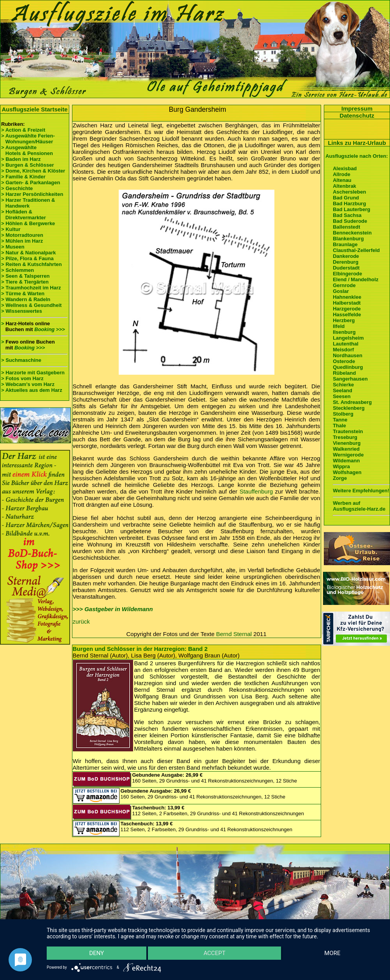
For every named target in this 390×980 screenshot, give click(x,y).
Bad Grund (346, 198)
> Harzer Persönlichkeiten (32, 194)
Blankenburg (348, 239)
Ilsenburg (344, 332)
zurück (81, 621)
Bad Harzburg (349, 204)
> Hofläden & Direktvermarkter (24, 215)
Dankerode (346, 256)
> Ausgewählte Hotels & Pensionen (27, 150)
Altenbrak (344, 186)
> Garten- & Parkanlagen (31, 182)
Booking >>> (49, 329)
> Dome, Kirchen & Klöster (33, 171)
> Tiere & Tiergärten (25, 282)
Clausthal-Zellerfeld (356, 250)
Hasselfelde (347, 315)
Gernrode (344, 285)
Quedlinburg (348, 367)
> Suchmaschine (21, 360)
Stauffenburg (256, 491)
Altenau (342, 180)
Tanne (340, 420)
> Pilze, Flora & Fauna (27, 258)
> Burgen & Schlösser (27, 165)
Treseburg (345, 437)
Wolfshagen (347, 472)
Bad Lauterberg (351, 209)
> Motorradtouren (22, 235)
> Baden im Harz (21, 159)
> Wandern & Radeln (26, 299)
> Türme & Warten (23, 293)
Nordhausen (348, 355)
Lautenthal (346, 344)
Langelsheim (348, 338)
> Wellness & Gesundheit (31, 305)
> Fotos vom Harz (22, 378)
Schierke (343, 385)
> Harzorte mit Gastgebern (33, 373)
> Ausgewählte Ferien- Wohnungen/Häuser (29, 139)
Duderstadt (346, 268)
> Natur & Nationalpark (29, 253)
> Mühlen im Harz (22, 241)
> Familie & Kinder (23, 177)
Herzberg (344, 320)
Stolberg (343, 414)
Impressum (357, 108)
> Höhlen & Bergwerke (28, 223)
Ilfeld (339, 326)
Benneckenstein (352, 233)
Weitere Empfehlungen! (361, 491)
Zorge (340, 478)
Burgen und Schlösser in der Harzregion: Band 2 (140, 649)
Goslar (341, 291)
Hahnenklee (347, 297)
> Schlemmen (18, 270)
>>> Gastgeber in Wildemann (113, 609)
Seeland (343, 390)
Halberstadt (347, 303)
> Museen (13, 247)
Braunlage (345, 244)
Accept (214, 953)
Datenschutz (357, 115)
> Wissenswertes (22, 311)
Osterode (344, 361)
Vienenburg (347, 443)
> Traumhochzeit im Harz (31, 288)
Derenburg (346, 262)
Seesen (342, 396)
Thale (339, 426)
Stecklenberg (349, 408)
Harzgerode (347, 309)
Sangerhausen (350, 379)
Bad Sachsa (347, 215)
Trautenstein (348, 431)
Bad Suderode (350, 221)
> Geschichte (17, 188)
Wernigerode (348, 455)
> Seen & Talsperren (25, 276)
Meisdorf (343, 350)
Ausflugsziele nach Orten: (357, 156)
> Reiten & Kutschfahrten (32, 264)
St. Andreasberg (352, 402)
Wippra (341, 466)
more (332, 953)
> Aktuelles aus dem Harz (32, 390)
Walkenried (346, 449)
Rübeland (344, 373)
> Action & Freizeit (23, 130)
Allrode (342, 174)
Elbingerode (347, 274)
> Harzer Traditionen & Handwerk (28, 203)
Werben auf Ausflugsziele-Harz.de (359, 506)
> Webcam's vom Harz (28, 384)
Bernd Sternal (234, 634)
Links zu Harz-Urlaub (357, 143)
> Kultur (11, 229)
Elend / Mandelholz (356, 279)
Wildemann (346, 461)
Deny (97, 953)
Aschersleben (349, 192)
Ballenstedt (346, 227)
